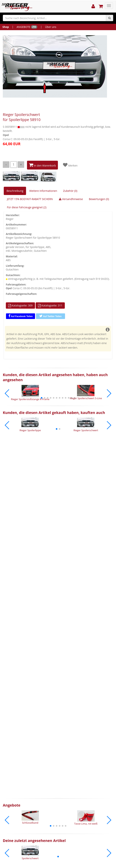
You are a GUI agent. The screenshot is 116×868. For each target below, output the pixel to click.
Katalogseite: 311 (50, 306)
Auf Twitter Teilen (51, 316)
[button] (42, 398)
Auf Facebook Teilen (21, 316)
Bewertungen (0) (99, 199)
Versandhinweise (71, 199)
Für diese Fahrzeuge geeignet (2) (27, 207)
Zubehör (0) (70, 191)
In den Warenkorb (42, 165)
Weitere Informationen (43, 191)
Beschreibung (15, 191)
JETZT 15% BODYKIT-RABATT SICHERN (30, 199)
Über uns (51, 27)
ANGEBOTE (27, 27)
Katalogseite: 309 (20, 306)
